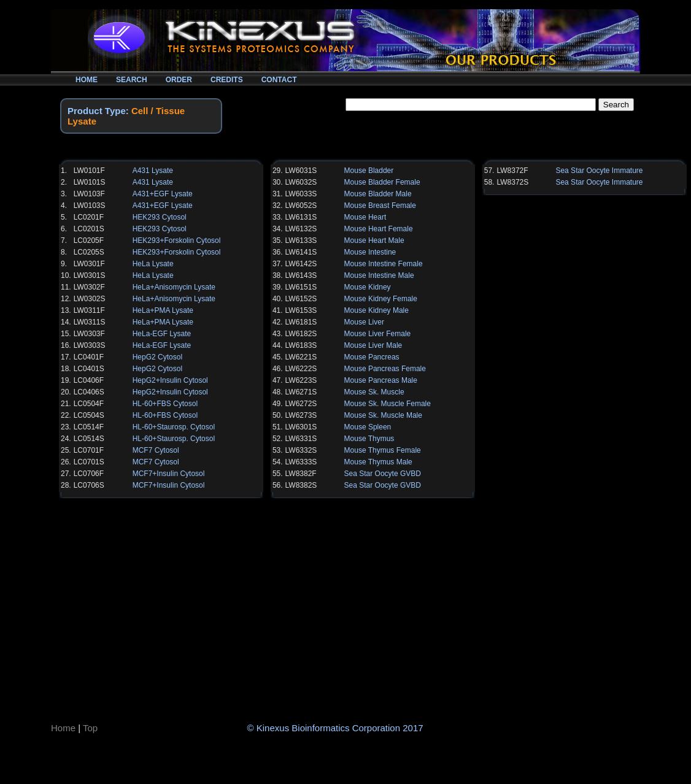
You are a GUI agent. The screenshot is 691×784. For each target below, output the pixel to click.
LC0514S (89, 439)
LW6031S (301, 171)
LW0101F (89, 171)
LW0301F (89, 264)
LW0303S (90, 345)
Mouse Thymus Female (383, 450)
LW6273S (301, 415)
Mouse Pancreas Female (385, 369)
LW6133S (301, 240)
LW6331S (301, 439)
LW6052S (301, 206)
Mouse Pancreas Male (381, 380)
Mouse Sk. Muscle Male (383, 415)
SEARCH (132, 80)
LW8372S (512, 182)
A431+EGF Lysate (163, 194)
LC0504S (89, 415)
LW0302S (90, 299)
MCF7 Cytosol (156, 450)
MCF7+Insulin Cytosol (169, 474)
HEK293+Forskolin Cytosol (177, 240)
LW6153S (301, 310)
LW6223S (301, 380)
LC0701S (89, 462)
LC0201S (89, 229)
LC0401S (89, 369)
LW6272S (301, 404)
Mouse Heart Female (379, 229)
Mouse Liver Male (373, 345)
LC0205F (89, 240)
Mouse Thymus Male (378, 462)
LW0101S (90, 182)
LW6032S (301, 182)
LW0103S (90, 206)
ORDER (179, 80)
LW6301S (301, 427)
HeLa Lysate (153, 264)
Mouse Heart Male (374, 240)
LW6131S (301, 217)
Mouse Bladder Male (378, 194)
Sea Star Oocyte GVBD (383, 474)
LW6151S (301, 287)
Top (90, 728)
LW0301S (90, 275)
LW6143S (301, 275)
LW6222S (301, 369)
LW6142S (301, 264)
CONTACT (279, 80)
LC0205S (89, 252)
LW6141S (301, 252)
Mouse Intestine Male (379, 275)
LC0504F (89, 404)
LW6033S (301, 194)
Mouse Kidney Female (381, 299)
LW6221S (301, 357)
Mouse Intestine (370, 252)
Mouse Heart (365, 217)
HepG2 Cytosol (157, 357)
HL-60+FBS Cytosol (165, 404)
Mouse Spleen (368, 427)
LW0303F (89, 334)
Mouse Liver (364, 322)
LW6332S (301, 450)
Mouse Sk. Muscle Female (388, 404)
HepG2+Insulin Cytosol (170, 380)
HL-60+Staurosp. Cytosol (174, 427)
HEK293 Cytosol (160, 217)
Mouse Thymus (369, 439)
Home (63, 728)
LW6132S (301, 229)
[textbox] (471, 105)
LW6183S (301, 345)
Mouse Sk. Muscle (374, 392)
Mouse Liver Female (378, 334)
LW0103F (89, 194)
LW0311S (90, 322)
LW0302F (89, 287)
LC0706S (89, 485)
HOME (87, 80)
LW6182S (301, 334)
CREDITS (227, 80)
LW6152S (301, 299)
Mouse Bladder (369, 171)
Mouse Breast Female (380, 206)
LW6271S (301, 392)
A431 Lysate (153, 171)
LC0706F (89, 474)
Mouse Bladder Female (382, 182)
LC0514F (89, 427)
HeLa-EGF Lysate (162, 334)
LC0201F (89, 217)
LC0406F (89, 380)
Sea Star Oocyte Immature (599, 171)
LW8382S (301, 485)
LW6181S (301, 322)
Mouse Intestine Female (384, 264)
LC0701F (89, 450)
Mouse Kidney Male (376, 310)
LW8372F (512, 171)
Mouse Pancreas (372, 357)
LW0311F (89, 310)
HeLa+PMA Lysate (163, 310)
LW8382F (301, 474)
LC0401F (89, 357)
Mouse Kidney (368, 287)
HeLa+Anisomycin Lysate (174, 287)
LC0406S (89, 392)
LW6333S (301, 462)
